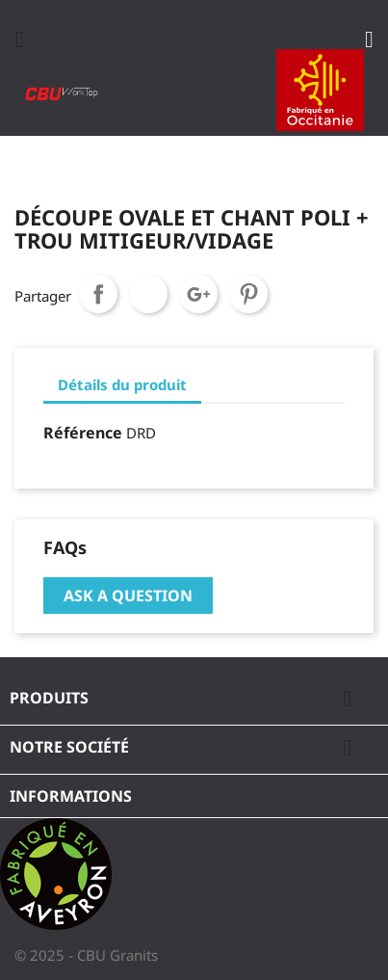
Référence (83, 433)
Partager (98, 294)
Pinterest (248, 294)
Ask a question (128, 596)
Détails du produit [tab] (122, 384)
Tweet (148, 294)
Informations (71, 796)
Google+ (198, 294)
